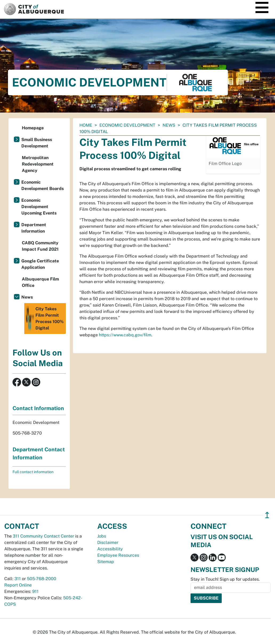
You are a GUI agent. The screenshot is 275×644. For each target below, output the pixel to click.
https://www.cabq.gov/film (125, 335)
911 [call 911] (35, 591)
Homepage (33, 128)
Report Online (18, 585)
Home (86, 125)
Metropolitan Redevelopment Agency (38, 164)
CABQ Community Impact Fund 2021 (40, 246)
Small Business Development (37, 143)
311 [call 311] (18, 579)
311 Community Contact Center (43, 536)
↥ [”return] (267, 515)
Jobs (102, 536)
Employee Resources (118, 555)
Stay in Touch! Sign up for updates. (225, 579)
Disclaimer (108, 542)
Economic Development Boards (43, 185)
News (169, 125)
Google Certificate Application (40, 264)
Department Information (34, 228)
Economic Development (127, 125)
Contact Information (38, 408)
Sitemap (106, 562)
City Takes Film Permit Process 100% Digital (45, 319)
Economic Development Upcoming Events (39, 207)
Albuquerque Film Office (40, 282)
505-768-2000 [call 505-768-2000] (42, 579)
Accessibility (110, 549)
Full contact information (33, 472)
